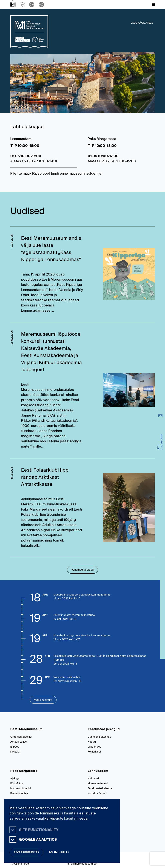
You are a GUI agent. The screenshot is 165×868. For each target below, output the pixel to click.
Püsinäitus (17, 784)
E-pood (15, 747)
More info (59, 853)
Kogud (92, 742)
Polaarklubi (94, 752)
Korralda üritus (19, 794)
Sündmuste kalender (100, 789)
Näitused (93, 779)
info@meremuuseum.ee (82, 864)
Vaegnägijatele (142, 23)
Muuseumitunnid (21, 789)
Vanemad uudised (82, 570)
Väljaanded (95, 747)
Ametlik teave (18, 742)
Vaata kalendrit (43, 700)
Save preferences (26, 853)
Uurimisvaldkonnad (99, 737)
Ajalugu (15, 779)
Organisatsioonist (21, 737)
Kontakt (15, 752)
